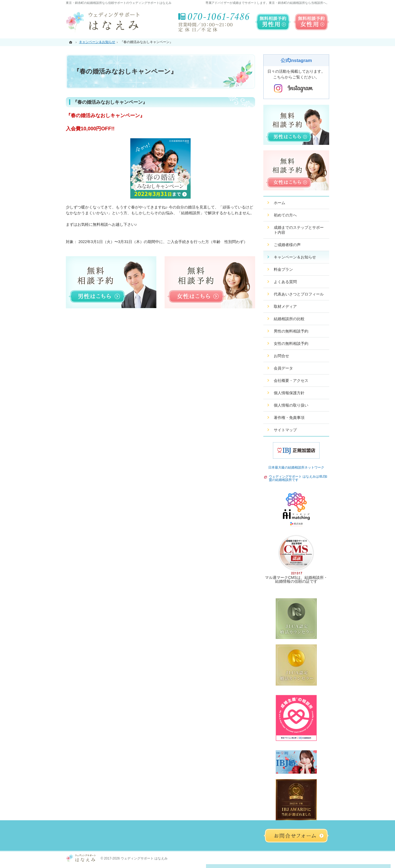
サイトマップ (285, 430)
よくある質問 (285, 282)
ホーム (280, 203)
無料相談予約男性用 (273, 22)
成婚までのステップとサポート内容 (299, 230)
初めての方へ (285, 215)
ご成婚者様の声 (287, 245)
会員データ (283, 368)
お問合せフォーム (296, 836)
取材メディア (285, 306)
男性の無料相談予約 (291, 331)
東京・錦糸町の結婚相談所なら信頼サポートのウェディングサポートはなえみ (119, 3)
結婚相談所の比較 (289, 319)
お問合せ (281, 356)
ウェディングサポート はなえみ (144, 858)
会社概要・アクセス (291, 381)
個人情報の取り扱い (291, 405)
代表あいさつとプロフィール (299, 294)
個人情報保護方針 (289, 393)
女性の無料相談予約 (291, 343)
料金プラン (283, 269)
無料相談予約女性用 (311, 22)
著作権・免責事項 (289, 418)
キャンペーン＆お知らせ (295, 257)
